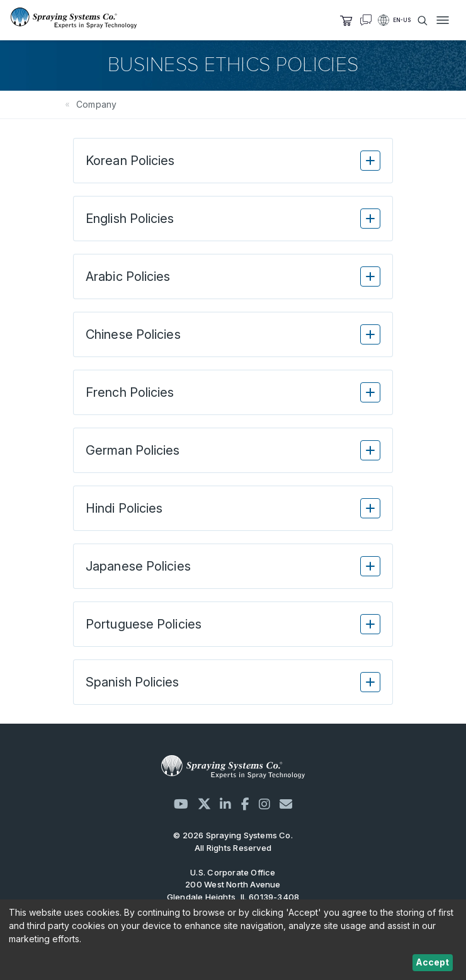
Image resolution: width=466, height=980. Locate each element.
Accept (432, 962)
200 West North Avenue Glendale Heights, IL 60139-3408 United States (233, 897)
